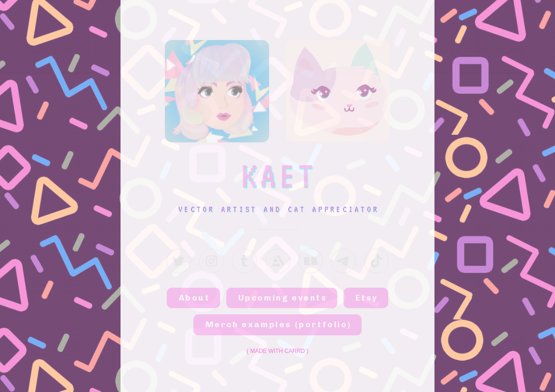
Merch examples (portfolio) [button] (278, 324)
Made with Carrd (277, 351)
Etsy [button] (367, 298)
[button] (179, 261)
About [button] (194, 298)
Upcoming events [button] (283, 298)
